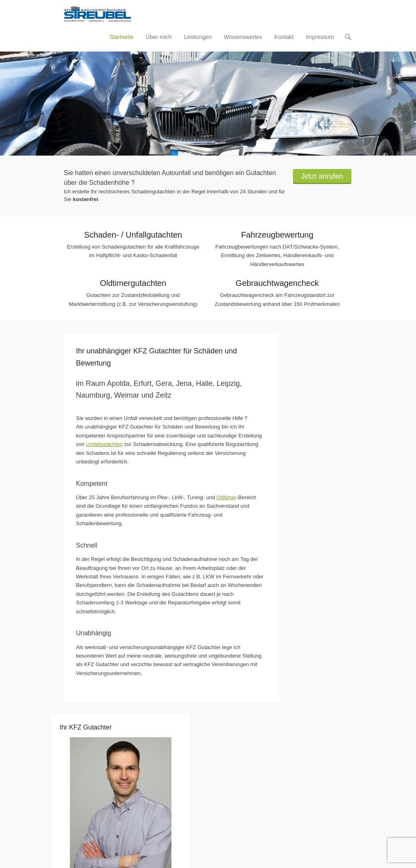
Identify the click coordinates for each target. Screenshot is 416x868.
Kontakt (284, 37)
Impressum (320, 37)
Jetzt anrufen (322, 176)
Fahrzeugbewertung (277, 235)
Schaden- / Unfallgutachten (133, 235)
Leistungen (198, 37)
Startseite (122, 37)
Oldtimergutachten (133, 283)
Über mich (159, 37)
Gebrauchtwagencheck (277, 283)
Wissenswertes (243, 37)
